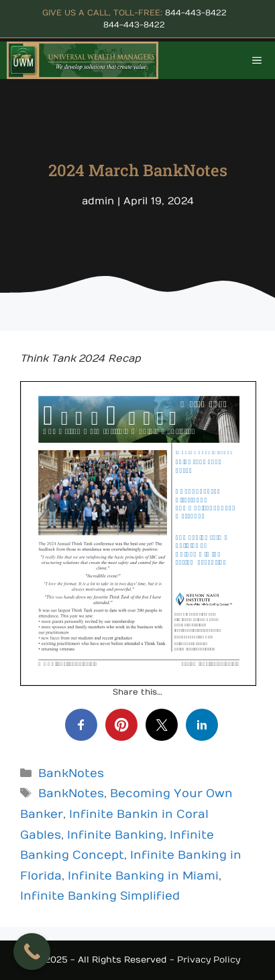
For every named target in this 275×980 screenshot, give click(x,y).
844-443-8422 (196, 13)
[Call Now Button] (32, 952)
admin (98, 201)
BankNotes (71, 774)
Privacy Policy (209, 960)
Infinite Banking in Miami (143, 876)
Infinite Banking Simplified (100, 896)
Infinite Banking (115, 835)
